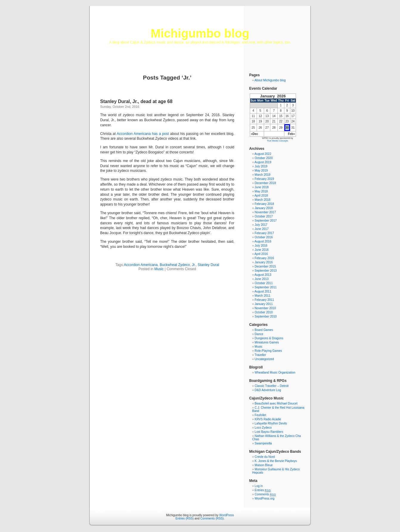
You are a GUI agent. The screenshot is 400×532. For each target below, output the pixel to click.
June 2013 (262, 279)
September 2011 (266, 287)
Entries (263, 490)
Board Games (264, 330)
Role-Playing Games (268, 351)
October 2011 (264, 283)
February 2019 (264, 179)
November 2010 (265, 308)
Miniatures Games (267, 342)
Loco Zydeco (263, 428)
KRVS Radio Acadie (268, 419)
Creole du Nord (265, 457)
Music (159, 269)
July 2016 (261, 246)
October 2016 (264, 237)
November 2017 (265, 212)
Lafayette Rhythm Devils (271, 423)
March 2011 (262, 296)
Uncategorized (264, 359)
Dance (259, 334)
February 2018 (264, 204)
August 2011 (263, 291)
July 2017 (261, 225)
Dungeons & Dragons (269, 338)
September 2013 (266, 271)
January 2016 (264, 262)
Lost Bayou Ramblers (269, 432)
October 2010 (264, 312)
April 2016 (261, 254)
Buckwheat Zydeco (175, 265)
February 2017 (264, 233)
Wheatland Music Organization (275, 372)
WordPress (227, 515)
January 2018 (264, 208)
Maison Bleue (264, 465)
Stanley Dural (208, 265)
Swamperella (263, 443)
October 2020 (264, 158)
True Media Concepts (277, 141)
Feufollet (260, 415)
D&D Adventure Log (268, 390)
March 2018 (262, 200)
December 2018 (265, 183)
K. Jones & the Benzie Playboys (276, 461)
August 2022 (263, 154)
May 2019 (261, 171)
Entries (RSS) (185, 518)
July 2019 (261, 166)
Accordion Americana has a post (143, 134)
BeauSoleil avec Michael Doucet (276, 403)
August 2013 (263, 275)
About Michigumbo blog (270, 80)
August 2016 (263, 241)
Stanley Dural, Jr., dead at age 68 (136, 101)
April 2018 (261, 196)
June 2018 (262, 187)
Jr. (194, 265)
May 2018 (261, 191)
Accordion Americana (141, 265)
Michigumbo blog (200, 33)
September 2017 (266, 221)
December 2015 (265, 266)
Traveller (260, 355)
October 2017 (264, 216)
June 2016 (262, 250)
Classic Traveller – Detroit (272, 386)
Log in (259, 486)
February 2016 (264, 258)
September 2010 (266, 316)
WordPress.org (265, 498)
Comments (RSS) (212, 518)
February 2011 (264, 300)
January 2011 (264, 304)
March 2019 (262, 175)
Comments (265, 494)
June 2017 (262, 229)
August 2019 (263, 162)
